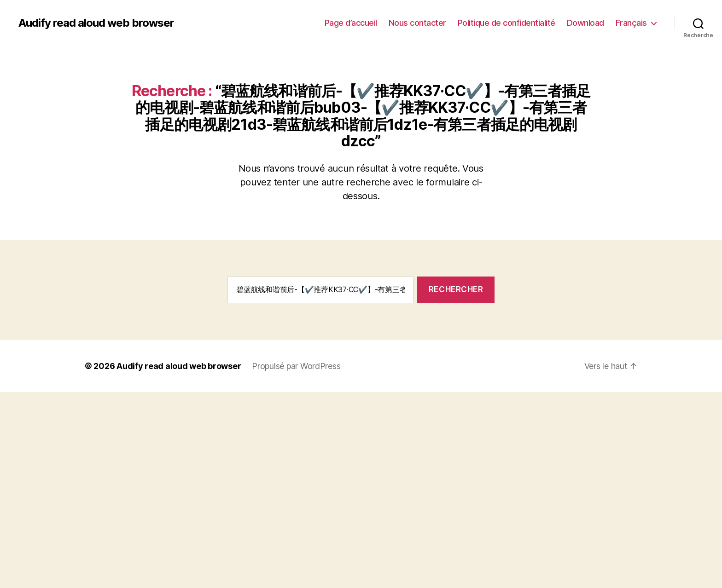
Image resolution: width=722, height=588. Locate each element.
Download (585, 23)
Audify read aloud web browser (96, 23)
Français (631, 23)
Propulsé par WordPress (296, 366)
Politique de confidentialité (507, 23)
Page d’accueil (351, 23)
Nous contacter (417, 23)
